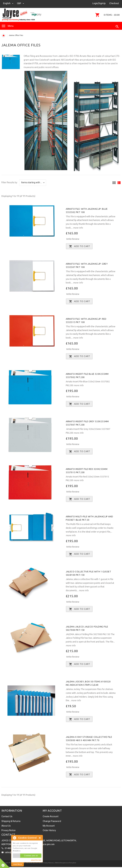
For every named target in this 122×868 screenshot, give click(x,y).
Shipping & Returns (11, 822)
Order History (49, 831)
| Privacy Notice (47, 864)
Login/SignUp (99, 3)
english (8, 3)
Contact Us (7, 817)
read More (18, 864)
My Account (49, 827)
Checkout (114, 3)
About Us (6, 827)
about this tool (36, 860)
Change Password (52, 822)
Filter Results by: (10, 183)
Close (40, 838)
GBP (20, 3)
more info (78, 228)
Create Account (51, 817)
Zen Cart (38, 864)
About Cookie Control (14, 838)
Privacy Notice (8, 831)
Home (3, 36)
